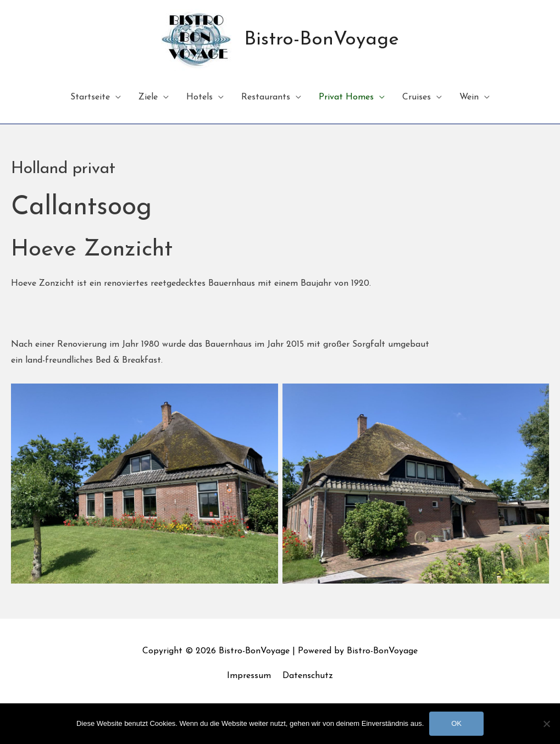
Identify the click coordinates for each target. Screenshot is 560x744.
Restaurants (266, 97)
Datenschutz (308, 676)
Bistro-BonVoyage (321, 40)
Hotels (199, 97)
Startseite (90, 97)
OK (456, 723)
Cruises (417, 97)
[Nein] (546, 724)
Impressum (249, 676)
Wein (469, 97)
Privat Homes (346, 97)
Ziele (148, 97)
